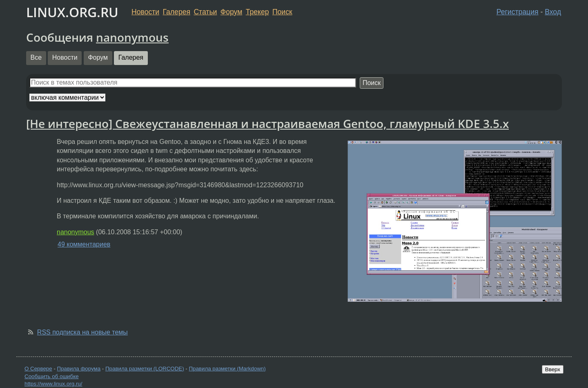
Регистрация (518, 12)
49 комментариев (84, 244)
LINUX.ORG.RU (72, 12)
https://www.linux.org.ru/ (53, 384)
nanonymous (132, 37)
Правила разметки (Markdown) (227, 369)
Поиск (282, 12)
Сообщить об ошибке (52, 376)
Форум (231, 12)
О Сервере (38, 369)
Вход (553, 12)
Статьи (205, 12)
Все (36, 57)
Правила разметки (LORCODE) (145, 369)
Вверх (553, 369)
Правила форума (79, 369)
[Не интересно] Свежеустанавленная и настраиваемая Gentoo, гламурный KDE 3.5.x (267, 123)
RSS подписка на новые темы (82, 332)
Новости (145, 12)
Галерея (177, 12)
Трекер (257, 12)
